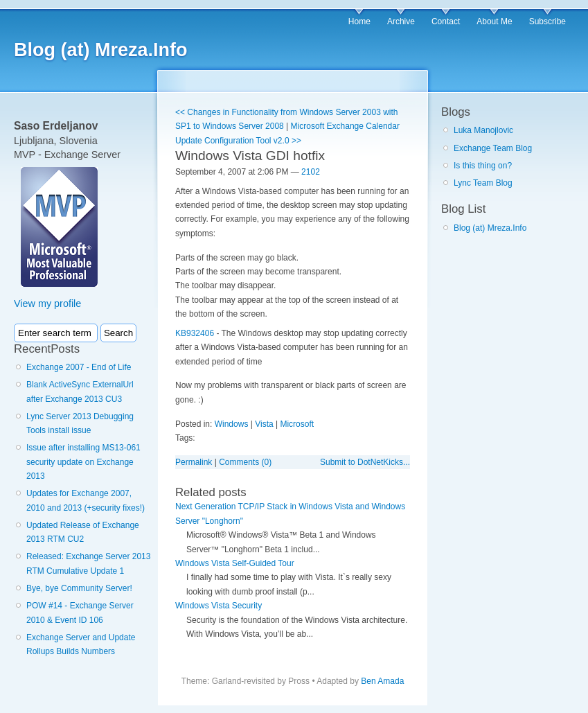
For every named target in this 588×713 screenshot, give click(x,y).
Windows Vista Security (219, 606)
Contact (446, 21)
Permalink (194, 462)
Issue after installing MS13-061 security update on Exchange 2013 (83, 462)
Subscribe (547, 21)
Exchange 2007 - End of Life (79, 367)
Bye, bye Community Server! (79, 588)
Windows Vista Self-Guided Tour (235, 563)
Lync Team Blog (483, 183)
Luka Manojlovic (483, 130)
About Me (494, 21)
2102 (311, 172)
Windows (232, 424)
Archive (401, 21)
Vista (264, 424)
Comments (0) (245, 462)
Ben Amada (382, 681)
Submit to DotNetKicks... (365, 462)
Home (359, 21)
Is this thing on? (483, 166)
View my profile (47, 303)
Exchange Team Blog (493, 148)
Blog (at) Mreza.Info (101, 50)
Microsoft (297, 424)
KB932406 (195, 333)
